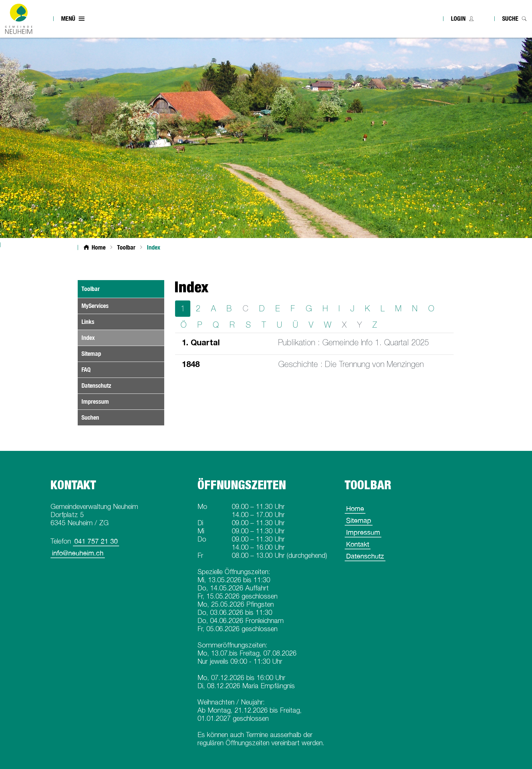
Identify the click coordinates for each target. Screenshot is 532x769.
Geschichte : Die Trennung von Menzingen (351, 364)
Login (458, 19)
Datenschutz (96, 386)
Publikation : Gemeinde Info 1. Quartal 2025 (354, 342)
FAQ (86, 370)
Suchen (90, 417)
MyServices (95, 306)
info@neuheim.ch (78, 553)
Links (88, 322)
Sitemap (91, 354)
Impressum (95, 401)
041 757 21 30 (96, 541)
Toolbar (91, 289)
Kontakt (358, 544)
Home (355, 508)
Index (104, 338)
